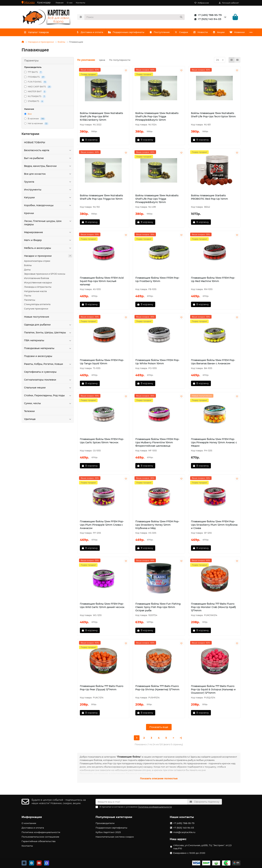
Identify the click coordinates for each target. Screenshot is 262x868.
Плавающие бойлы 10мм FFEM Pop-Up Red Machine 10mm (213, 280)
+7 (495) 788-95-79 (207, 16)
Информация (32, 817)
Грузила (48, 183)
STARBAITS (34, 102)
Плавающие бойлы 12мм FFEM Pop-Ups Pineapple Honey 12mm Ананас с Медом (214, 443)
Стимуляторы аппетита (37, 305)
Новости (204, 33)
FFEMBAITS (35, 78)
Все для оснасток (48, 175)
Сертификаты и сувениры (40, 373)
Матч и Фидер (48, 241)
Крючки (29, 214)
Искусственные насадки (38, 283)
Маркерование (48, 233)
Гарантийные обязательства (39, 841)
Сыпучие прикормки (36, 310)
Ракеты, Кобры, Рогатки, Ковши (48, 365)
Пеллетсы (30, 301)
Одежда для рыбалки (48, 326)
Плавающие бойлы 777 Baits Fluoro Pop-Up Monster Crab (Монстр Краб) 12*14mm (213, 608)
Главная (60, 3)
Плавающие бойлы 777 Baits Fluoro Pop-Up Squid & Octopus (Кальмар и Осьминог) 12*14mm (213, 690)
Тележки (29, 412)
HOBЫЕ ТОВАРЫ (35, 143)
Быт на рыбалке (48, 159)
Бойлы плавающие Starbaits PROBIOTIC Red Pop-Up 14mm (209, 198)
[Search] (135, 18)
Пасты (28, 297)
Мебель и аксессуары (48, 249)
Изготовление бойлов (37, 279)
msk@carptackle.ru (184, 832)
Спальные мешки (48, 389)
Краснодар (44, 3)
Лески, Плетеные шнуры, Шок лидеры (48, 224)
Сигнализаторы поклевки (48, 381)
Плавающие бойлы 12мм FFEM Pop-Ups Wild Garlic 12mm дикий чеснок (102, 606)
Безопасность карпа (48, 151)
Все (28, 115)
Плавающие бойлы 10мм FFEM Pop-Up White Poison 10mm (157, 363)
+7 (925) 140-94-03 (207, 20)
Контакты (81, 3)
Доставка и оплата (90, 33)
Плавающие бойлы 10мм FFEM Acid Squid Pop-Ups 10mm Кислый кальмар (102, 282)
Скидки (184, 33)
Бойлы (61, 43)
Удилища (48, 420)
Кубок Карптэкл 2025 (108, 832)
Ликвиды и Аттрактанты (38, 288)
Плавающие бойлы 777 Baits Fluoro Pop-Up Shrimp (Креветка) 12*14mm (157, 689)
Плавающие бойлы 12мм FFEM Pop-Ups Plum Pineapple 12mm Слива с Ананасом (102, 526)
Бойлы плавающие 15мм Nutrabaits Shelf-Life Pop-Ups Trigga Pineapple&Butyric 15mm (157, 200)
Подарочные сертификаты (128, 33)
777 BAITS (33, 73)
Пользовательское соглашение (40, 837)
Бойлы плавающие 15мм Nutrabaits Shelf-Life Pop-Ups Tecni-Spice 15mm (213, 116)
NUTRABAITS (35, 97)
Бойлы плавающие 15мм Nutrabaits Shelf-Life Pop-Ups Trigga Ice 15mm (101, 198)
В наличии (35, 120)
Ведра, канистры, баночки (48, 167)
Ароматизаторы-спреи (37, 262)
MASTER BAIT (35, 93)
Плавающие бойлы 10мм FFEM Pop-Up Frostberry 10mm (157, 280)
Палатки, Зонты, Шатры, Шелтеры (48, 334)
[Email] (141, 802)
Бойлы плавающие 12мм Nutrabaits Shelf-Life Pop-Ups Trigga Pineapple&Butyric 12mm (157, 117)
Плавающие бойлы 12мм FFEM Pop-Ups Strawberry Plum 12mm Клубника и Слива (214, 526)
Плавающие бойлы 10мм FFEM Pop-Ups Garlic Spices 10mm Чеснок (102, 442)
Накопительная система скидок (115, 837)
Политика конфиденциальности (41, 832)
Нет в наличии (36, 125)
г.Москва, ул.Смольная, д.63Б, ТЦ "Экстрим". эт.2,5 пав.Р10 (202, 847)
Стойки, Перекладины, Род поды (48, 396)
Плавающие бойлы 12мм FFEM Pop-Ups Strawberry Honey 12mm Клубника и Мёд (157, 526)
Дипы (27, 271)
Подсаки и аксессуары (38, 357)
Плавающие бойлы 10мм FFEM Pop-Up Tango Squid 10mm (102, 363)
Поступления (162, 33)
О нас (70, 3)
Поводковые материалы (48, 349)
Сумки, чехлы (48, 404)
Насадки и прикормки (41, 43)
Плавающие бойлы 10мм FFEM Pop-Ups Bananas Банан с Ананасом (213, 363)
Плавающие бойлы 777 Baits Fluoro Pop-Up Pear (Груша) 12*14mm (102, 689)
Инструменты (48, 191)
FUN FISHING (36, 83)
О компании (29, 823)
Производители (105, 823)
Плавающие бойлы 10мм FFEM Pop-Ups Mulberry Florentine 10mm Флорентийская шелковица (157, 443)
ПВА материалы (48, 341)
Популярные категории (114, 817)
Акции (223, 33)
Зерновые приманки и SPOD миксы (45, 275)
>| (181, 739)
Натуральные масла (35, 292)
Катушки (48, 198)
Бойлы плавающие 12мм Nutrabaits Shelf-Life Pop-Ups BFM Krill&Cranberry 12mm (101, 117)
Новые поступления (37, 318)
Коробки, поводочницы (48, 206)
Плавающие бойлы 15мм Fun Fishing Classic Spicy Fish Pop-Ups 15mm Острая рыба (158, 608)
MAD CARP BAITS (38, 88)
